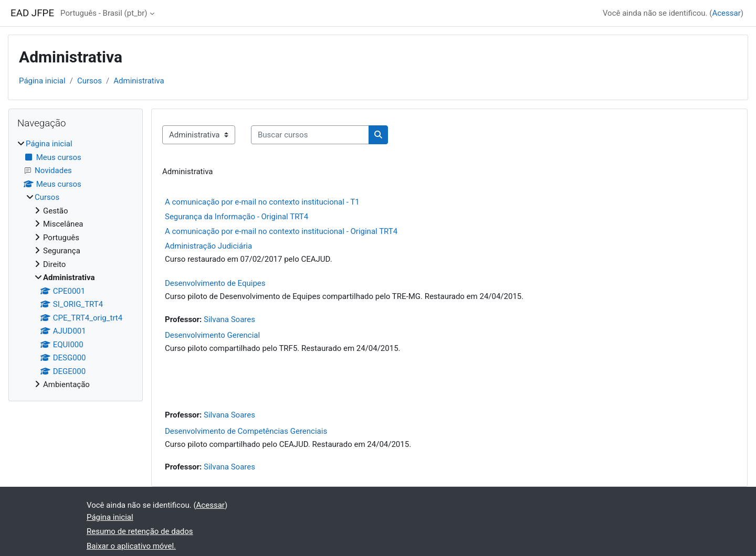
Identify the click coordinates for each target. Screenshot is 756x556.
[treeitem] (76, 264)
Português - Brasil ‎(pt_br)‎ (104, 13)
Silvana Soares (229, 319)
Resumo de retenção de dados (140, 531)
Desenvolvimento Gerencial (212, 335)
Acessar (726, 13)
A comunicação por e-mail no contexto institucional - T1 (262, 202)
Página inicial (42, 81)
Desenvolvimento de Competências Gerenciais (246, 431)
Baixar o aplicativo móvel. (131, 546)
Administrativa (139, 81)
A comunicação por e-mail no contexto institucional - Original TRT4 (281, 231)
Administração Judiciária (208, 246)
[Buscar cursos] (310, 135)
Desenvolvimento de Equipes (215, 283)
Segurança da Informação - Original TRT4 (237, 217)
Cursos (90, 81)
